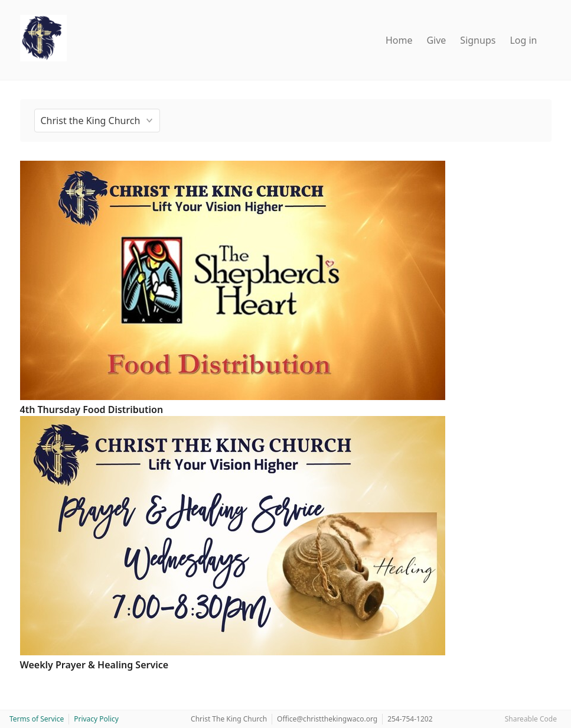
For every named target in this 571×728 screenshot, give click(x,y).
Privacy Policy (96, 719)
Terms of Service (37, 719)
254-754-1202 (410, 719)
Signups (478, 40)
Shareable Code (531, 719)
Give (436, 40)
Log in (523, 40)
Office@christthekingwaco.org (327, 719)
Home (399, 40)
